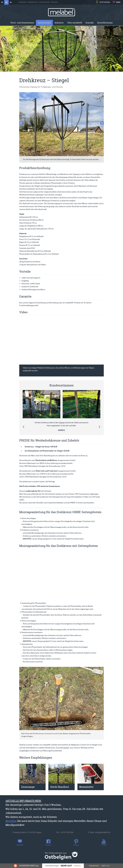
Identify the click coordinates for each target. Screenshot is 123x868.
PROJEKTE (55, 2)
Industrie (59, 23)
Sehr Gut (66, 866)
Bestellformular (105, 23)
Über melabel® (75, 23)
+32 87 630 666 (104, 2)
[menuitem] (22, 23)
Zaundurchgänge (29, 28)
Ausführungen (44, 2)
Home (7, 28)
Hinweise (77, 866)
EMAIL (118, 2)
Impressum (23, 2)
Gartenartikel (44, 23)
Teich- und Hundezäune (22, 23)
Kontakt (90, 23)
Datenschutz (33, 2)
